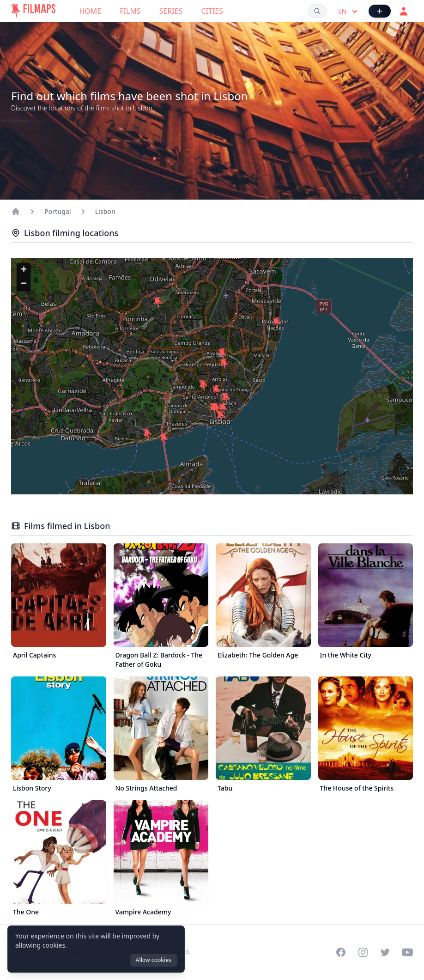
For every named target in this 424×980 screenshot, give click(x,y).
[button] (157, 303)
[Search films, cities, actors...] (317, 11)
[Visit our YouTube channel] (407, 952)
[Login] (404, 11)
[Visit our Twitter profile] (385, 952)
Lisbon (105, 211)
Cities (212, 11)
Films (130, 11)
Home (91, 11)
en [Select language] (349, 12)
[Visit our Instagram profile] (363, 952)
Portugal (58, 211)
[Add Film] (380, 11)
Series (171, 11)
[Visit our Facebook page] (341, 952)
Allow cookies (154, 960)
